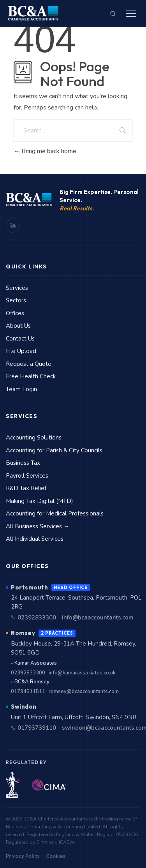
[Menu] (131, 14)
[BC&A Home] (29, 200)
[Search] (113, 14)
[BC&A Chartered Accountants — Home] (33, 14)
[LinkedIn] (13, 226)
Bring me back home (45, 151)
